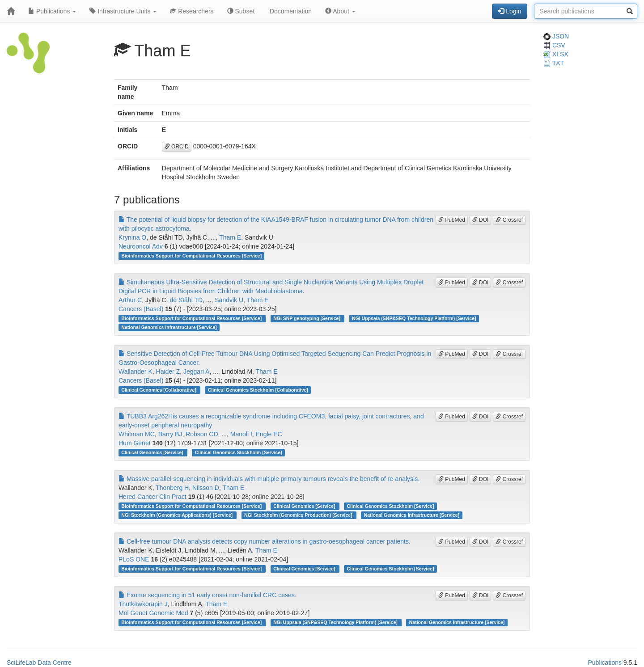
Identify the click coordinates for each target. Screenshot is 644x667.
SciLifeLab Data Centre (39, 663)
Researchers (192, 11)
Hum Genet (135, 443)
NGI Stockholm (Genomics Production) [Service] (299, 515)
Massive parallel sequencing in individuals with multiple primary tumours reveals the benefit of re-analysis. (269, 479)
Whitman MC (137, 434)
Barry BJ (170, 434)
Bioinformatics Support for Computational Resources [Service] (191, 256)
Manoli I (241, 434)
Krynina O (132, 237)
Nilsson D (206, 488)
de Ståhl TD (186, 300)
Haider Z (168, 371)
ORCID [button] (177, 147)
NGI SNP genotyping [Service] (307, 318)
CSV (554, 45)
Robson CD (202, 434)
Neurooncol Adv (141, 246)
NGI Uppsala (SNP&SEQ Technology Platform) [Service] (414, 318)
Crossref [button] (509, 220)
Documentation (290, 11)
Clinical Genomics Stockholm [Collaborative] (258, 390)
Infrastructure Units (123, 11)
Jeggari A (196, 371)
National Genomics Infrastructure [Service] (169, 327)
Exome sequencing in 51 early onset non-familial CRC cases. (208, 595)
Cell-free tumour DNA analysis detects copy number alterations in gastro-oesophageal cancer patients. (265, 541)
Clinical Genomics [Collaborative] (159, 390)
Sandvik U (229, 300)
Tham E (230, 237)
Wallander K (136, 371)
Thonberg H (172, 488)
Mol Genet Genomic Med (153, 613)
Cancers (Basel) (141, 309)
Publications (52, 11)
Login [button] (509, 11)
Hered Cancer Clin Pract (153, 497)
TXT (554, 63)
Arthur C (130, 300)
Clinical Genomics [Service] (153, 452)
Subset (241, 11)
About (340, 11)
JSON (556, 36)
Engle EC (269, 434)
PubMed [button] (452, 220)
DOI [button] (481, 220)
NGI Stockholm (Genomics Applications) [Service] (178, 515)
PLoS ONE (134, 559)
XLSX (556, 54)
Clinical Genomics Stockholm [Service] (239, 452)
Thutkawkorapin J (143, 604)
